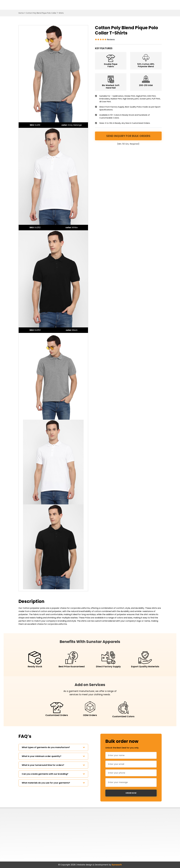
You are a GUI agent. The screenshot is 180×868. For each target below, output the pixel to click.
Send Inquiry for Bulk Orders (128, 136)
